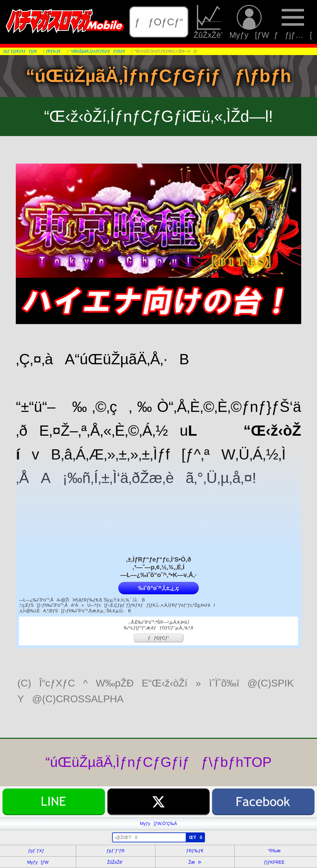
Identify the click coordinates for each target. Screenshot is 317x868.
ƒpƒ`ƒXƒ (38, 851)
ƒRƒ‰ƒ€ (195, 851)
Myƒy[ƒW (249, 22)
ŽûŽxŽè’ (209, 22)
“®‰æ (274, 851)
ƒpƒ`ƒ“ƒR (115, 851)
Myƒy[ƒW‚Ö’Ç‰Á (158, 823)
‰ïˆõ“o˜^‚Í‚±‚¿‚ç (158, 588)
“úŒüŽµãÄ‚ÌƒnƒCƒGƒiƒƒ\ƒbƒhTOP (159, 762)
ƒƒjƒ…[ (293, 22)
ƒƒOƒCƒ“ (159, 22)
